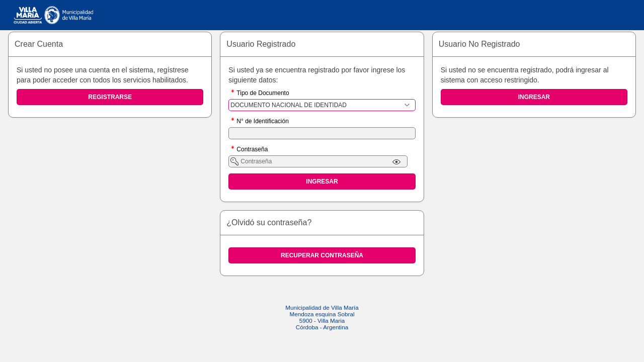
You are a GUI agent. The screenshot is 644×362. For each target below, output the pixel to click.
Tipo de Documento (263, 94)
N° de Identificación (263, 122)
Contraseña (252, 150)
